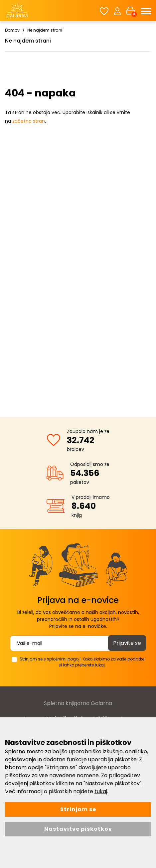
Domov (12, 30)
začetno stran (29, 121)
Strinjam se (78, 809)
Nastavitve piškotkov (78, 829)
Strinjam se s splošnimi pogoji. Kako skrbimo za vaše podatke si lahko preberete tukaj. (82, 662)
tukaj (101, 791)
